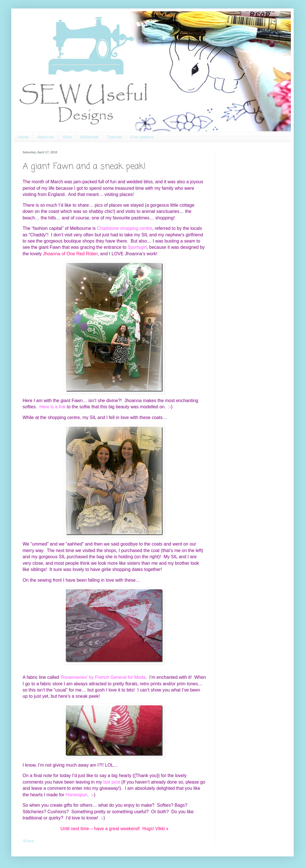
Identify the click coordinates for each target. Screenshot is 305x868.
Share (28, 841)
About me (45, 137)
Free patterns (142, 137)
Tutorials (115, 137)
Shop (67, 137)
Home (23, 137)
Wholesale (89, 137)
